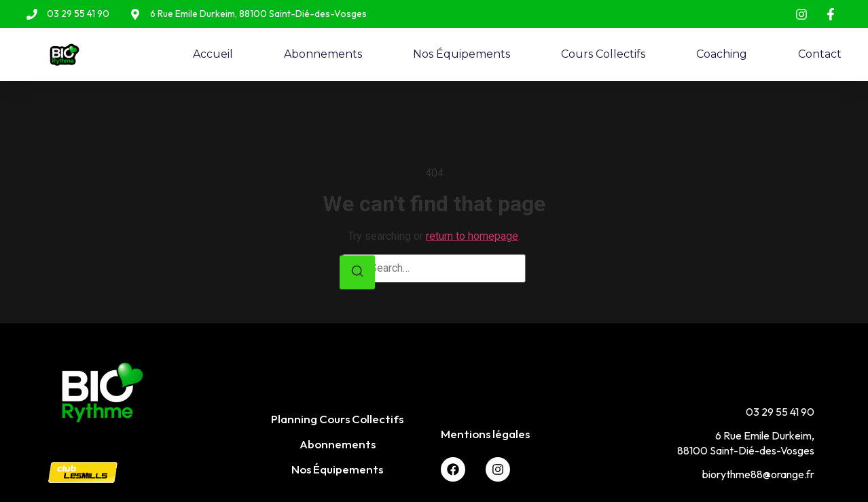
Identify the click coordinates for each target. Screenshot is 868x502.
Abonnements (323, 54)
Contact (820, 54)
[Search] (357, 273)
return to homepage (472, 236)
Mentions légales (485, 434)
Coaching (722, 54)
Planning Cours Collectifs (337, 419)
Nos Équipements (462, 54)
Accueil (213, 54)
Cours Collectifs (603, 54)
